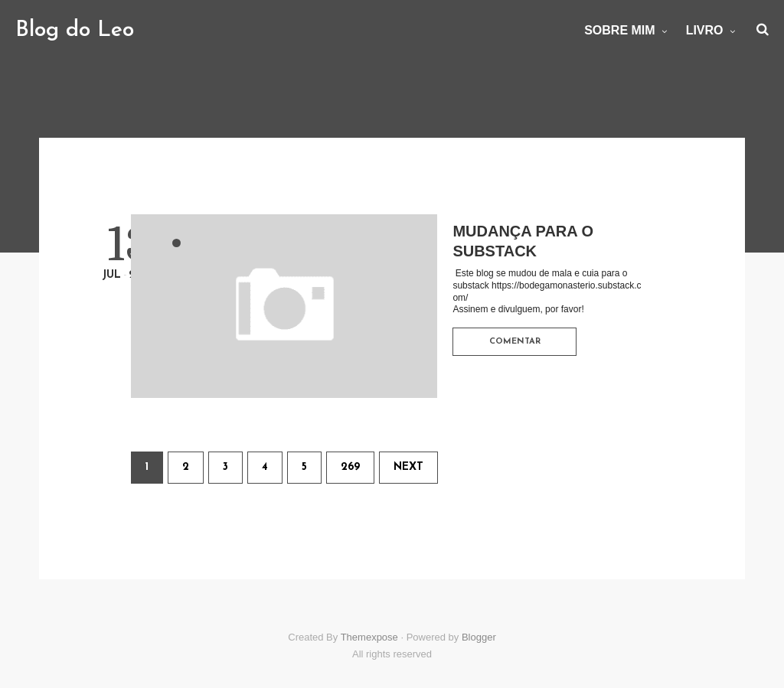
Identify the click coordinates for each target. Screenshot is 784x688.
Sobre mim (619, 30)
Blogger (479, 637)
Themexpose (369, 637)
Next (408, 467)
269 (350, 467)
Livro (705, 30)
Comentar (515, 342)
